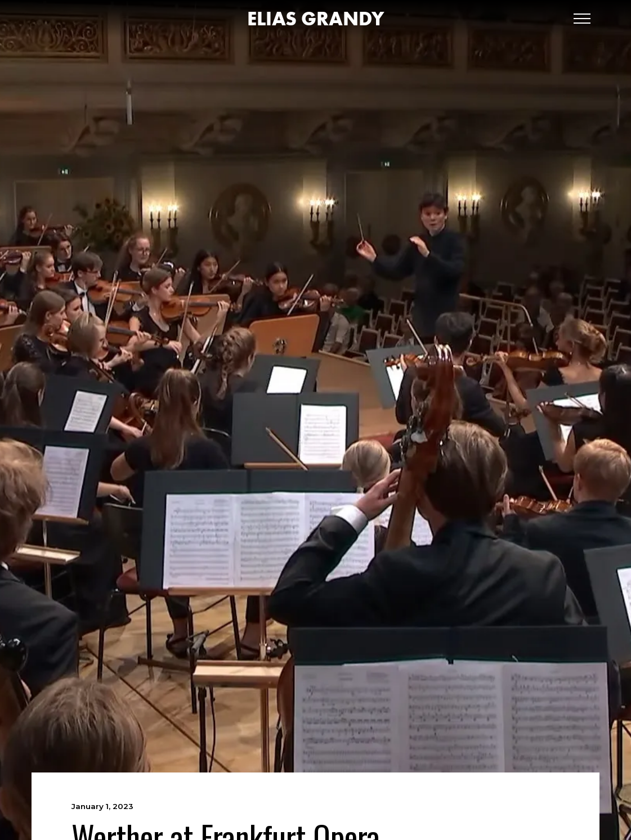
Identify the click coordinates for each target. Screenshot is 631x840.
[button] (582, 19)
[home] (315, 19)
